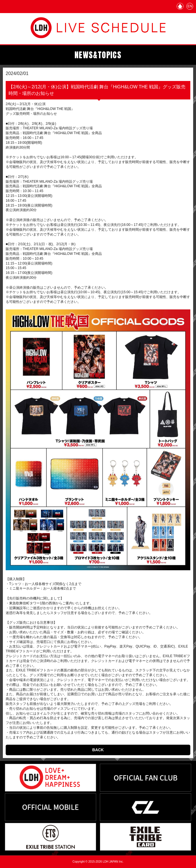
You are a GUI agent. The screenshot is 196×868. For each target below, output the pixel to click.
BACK (98, 750)
